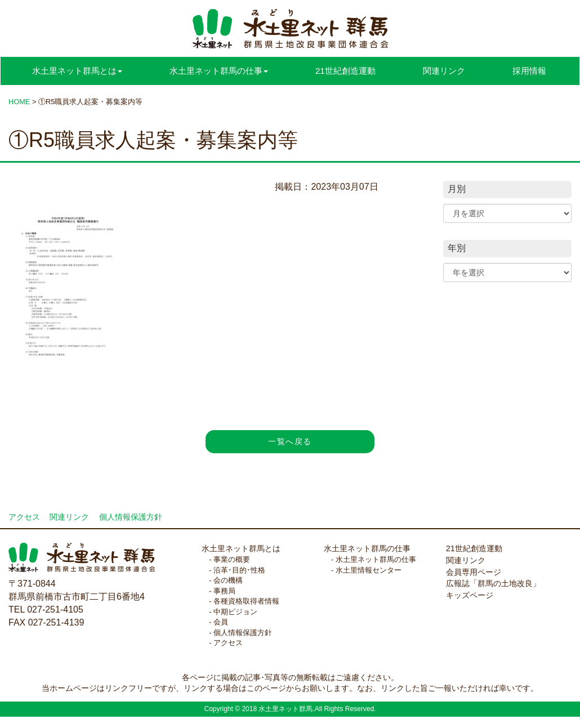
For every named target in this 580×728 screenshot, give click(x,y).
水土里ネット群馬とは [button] (77, 71)
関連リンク (444, 71)
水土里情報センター (369, 570)
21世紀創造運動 (345, 71)
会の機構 (228, 580)
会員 (221, 622)
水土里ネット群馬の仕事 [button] (219, 71)
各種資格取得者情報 (246, 601)
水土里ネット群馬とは (241, 548)
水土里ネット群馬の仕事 (367, 548)
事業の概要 (232, 559)
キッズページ (470, 595)
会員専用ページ (474, 572)
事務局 (224, 591)
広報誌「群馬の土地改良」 (493, 583)
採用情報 (529, 71)
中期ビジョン (235, 612)
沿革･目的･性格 (239, 570)
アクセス (24, 517)
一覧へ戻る (290, 441)
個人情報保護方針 (131, 517)
